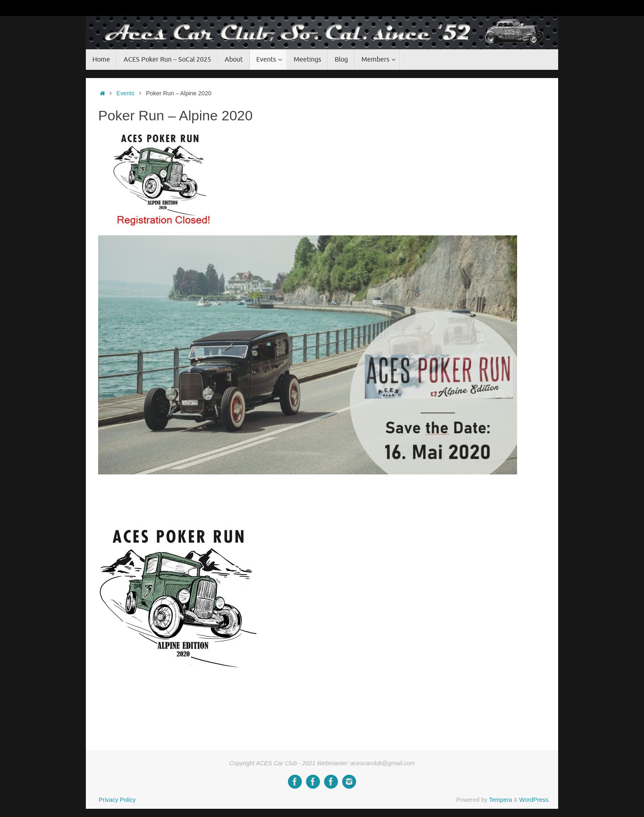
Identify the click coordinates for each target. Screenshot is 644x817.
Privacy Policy (117, 800)
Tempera (500, 800)
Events (125, 93)
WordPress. (535, 800)
